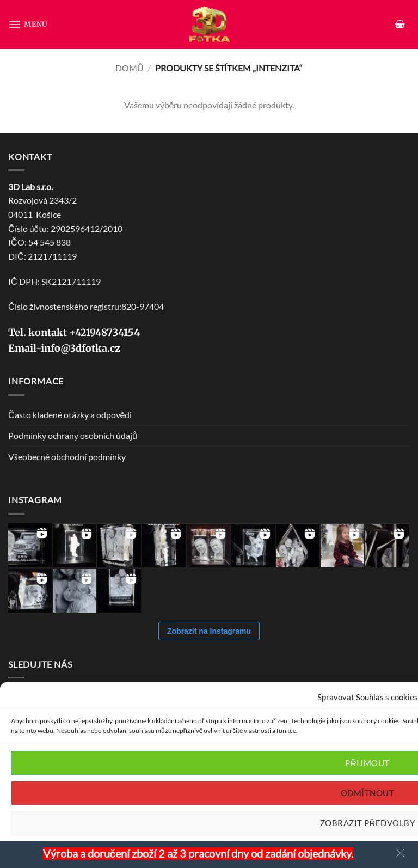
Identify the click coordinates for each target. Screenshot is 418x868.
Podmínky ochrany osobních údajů (73, 435)
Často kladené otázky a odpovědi (70, 415)
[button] (28, 24)
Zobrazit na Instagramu (209, 631)
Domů (130, 68)
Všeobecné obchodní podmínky (67, 457)
